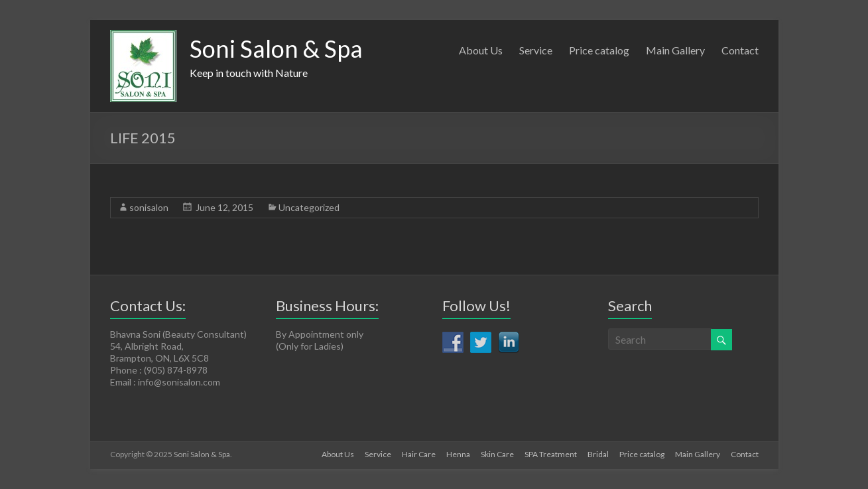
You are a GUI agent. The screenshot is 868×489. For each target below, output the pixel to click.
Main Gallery (675, 50)
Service (536, 50)
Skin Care (497, 454)
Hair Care (419, 454)
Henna (458, 454)
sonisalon (149, 207)
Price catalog (599, 50)
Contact (740, 50)
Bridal (598, 454)
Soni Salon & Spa (276, 48)
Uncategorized (309, 207)
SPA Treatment (551, 454)
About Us (481, 50)
